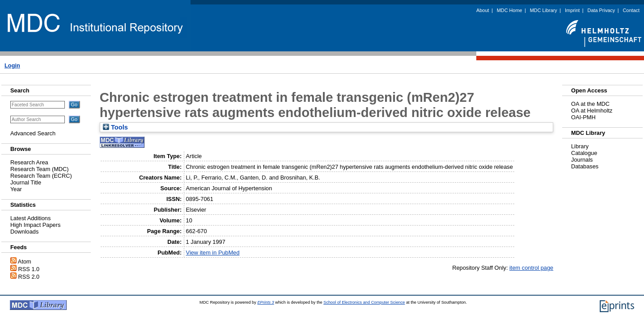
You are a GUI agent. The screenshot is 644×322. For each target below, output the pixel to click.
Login (12, 65)
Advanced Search (33, 133)
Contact (631, 10)
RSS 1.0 (29, 269)
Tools (115, 127)
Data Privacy (602, 10)
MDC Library (544, 10)
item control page (531, 268)
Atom (25, 261)
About (483, 10)
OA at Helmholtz (592, 111)
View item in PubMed (213, 253)
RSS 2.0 (29, 277)
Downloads (24, 232)
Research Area (29, 162)
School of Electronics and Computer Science (364, 302)
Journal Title (26, 182)
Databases (585, 166)
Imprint (572, 10)
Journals (582, 160)
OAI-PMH (583, 117)
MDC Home (510, 10)
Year (16, 189)
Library (580, 146)
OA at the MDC (590, 104)
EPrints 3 (265, 302)
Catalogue (584, 153)
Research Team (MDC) (40, 169)
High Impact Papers (35, 225)
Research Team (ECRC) (41, 176)
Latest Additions (30, 218)
